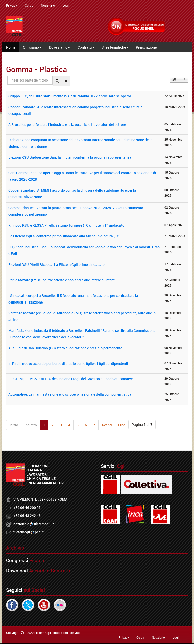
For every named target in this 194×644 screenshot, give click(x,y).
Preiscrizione (146, 47)
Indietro (31, 425)
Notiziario (48, 5)
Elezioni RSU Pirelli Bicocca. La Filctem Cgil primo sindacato (56, 264)
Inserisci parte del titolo (7, 76)
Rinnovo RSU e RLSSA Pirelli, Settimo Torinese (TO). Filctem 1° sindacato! (67, 225)
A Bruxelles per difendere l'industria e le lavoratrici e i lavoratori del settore (67, 124)
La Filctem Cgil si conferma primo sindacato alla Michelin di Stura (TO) (65, 236)
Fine (122, 425)
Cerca (29, 5)
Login (66, 5)
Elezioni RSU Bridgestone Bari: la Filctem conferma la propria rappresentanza (70, 157)
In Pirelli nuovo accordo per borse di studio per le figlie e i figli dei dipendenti (68, 363)
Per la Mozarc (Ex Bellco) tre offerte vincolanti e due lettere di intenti (62, 280)
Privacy (12, 5)
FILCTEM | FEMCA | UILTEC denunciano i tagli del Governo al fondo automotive (70, 379)
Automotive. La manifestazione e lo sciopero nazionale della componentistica (70, 394)
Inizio (14, 425)
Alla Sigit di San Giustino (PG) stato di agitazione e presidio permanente (65, 348)
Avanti (107, 425)
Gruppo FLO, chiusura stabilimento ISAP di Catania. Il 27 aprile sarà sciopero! (70, 96)
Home (11, 47)
